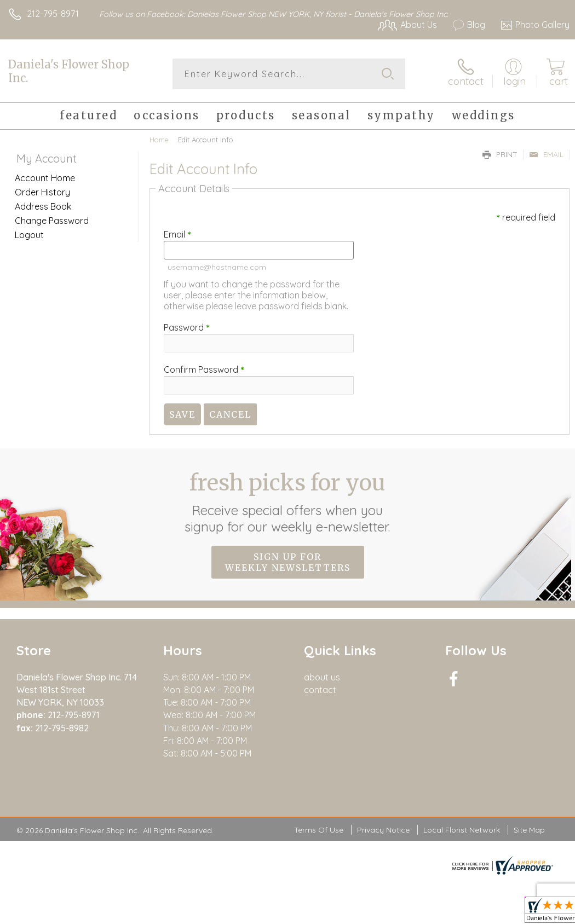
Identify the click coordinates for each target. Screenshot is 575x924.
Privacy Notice (383, 830)
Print (500, 154)
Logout (29, 235)
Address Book (43, 206)
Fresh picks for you (288, 502)
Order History (42, 192)
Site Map (529, 830)
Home (159, 140)
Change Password (52, 221)
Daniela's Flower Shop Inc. (69, 71)
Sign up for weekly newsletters (288, 562)
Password (187, 327)
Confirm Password (204, 369)
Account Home (45, 178)
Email (546, 154)
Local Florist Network (462, 830)
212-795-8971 (53, 14)
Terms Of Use (319, 830)
